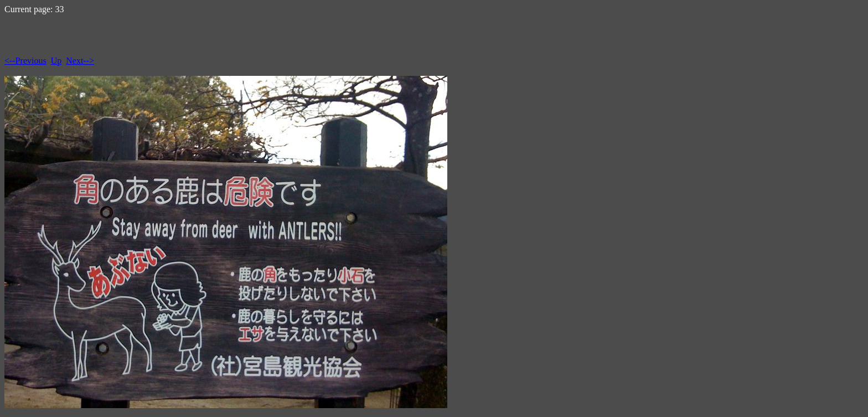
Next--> (80, 61)
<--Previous (25, 61)
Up (56, 61)
